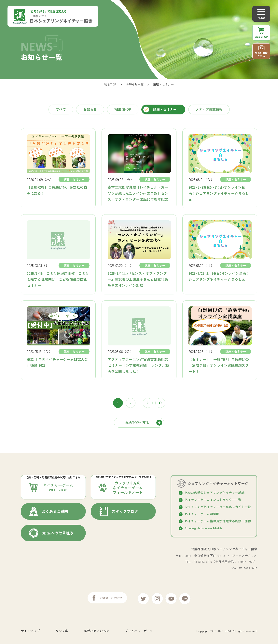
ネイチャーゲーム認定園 (202, 514)
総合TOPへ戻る (137, 423)
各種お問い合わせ (96, 629)
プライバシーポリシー (141, 629)
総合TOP (110, 84)
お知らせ (90, 109)
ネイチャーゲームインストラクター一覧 (213, 500)
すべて (61, 109)
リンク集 (62, 629)
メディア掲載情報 (209, 109)
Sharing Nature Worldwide (204, 528)
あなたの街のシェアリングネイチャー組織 (215, 493)
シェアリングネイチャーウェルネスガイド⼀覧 (218, 507)
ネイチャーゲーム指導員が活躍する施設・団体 (218, 521)
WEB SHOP (123, 109)
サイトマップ (30, 629)
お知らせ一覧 (135, 84)
